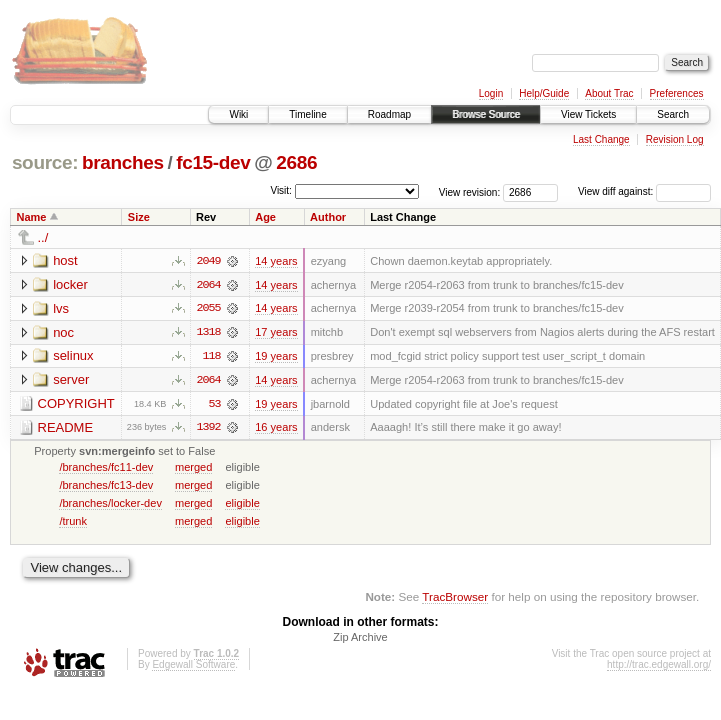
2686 (296, 162)
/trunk (73, 522)
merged (193, 468)
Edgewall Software (193, 666)
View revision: (470, 191)
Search (673, 114)
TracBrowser (455, 598)
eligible (242, 504)
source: (45, 162)
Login (491, 93)
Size (139, 217)
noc (63, 332)
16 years (276, 429)
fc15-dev (213, 162)
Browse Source (486, 114)
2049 (208, 261)
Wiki (238, 114)
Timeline (307, 114)
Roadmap (389, 114)
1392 (208, 429)
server (71, 380)
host (65, 260)
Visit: (281, 190)
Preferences (677, 93)
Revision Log (675, 139)
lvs (61, 308)
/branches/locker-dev (110, 504)
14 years (276, 261)
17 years (276, 333)
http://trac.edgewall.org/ (659, 666)
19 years (276, 357)
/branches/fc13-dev (106, 486)
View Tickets (588, 114)
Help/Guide (544, 93)
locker (70, 284)
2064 (208, 285)
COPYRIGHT (76, 404)
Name (32, 217)
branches (123, 162)
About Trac (609, 93)
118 (211, 357)
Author (328, 217)
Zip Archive (360, 639)
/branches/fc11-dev (106, 468)
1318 (208, 333)
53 (215, 405)
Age (265, 217)
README (66, 428)
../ (43, 237)
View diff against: (644, 191)
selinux (73, 356)
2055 (208, 309)
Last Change (601, 139)
